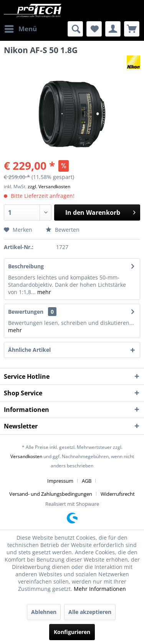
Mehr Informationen (100, 589)
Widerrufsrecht (118, 494)
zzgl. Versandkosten (49, 187)
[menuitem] (20, 29)
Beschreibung (26, 266)
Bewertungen (26, 312)
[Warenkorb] (132, 29)
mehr (43, 292)
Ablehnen (44, 612)
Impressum (60, 481)
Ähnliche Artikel (29, 350)
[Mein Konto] (113, 29)
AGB (87, 481)
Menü (21, 28)
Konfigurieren (72, 632)
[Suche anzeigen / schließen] (75, 29)
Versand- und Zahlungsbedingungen (51, 494)
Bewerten (63, 230)
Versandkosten (26, 456)
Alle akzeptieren (90, 612)
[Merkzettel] (94, 29)
